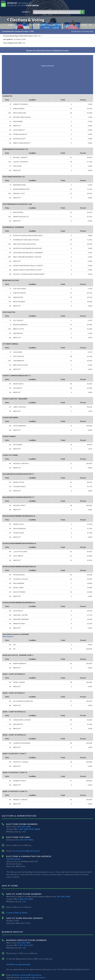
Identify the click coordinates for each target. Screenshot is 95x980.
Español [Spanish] (12, 25)
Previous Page (88, 31)
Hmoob (21, 25)
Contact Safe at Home (17, 913)
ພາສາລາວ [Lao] (68, 25)
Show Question (8, 636)
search (26, 12)
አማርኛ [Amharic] (46, 28)
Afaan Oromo (81, 25)
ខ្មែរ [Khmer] (90, 25)
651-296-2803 (24, 943)
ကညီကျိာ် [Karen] (55, 28)
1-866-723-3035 (25, 899)
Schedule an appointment (18, 964)
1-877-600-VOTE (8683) (29, 829)
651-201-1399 (64, 896)
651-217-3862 (27, 840)
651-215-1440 (24, 827)
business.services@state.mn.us (26, 975)
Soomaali (30, 25)
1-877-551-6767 (25, 945)
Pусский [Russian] (52, 25)
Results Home (76, 31)
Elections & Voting (25, 20)
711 (24, 832)
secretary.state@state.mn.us (26, 851)
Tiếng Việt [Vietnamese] (41, 25)
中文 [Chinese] (60, 25)
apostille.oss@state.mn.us (33, 977)
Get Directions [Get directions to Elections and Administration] (13, 859)
